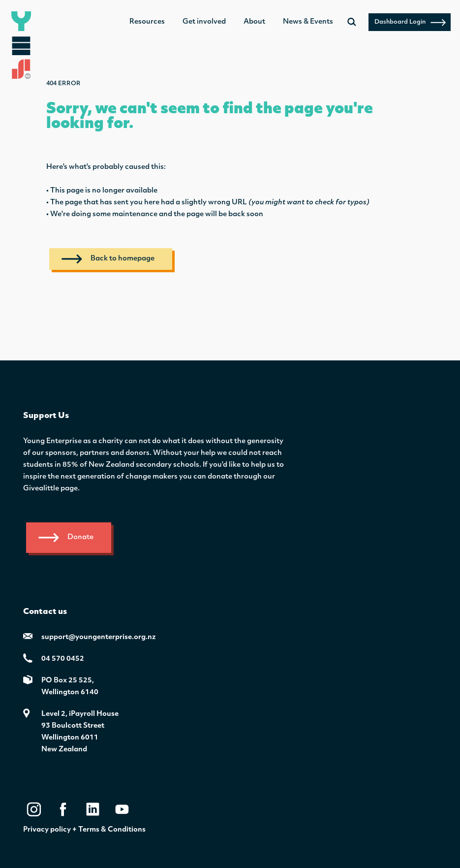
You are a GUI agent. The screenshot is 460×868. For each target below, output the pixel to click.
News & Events (308, 22)
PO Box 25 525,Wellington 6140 (70, 687)
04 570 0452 (63, 659)
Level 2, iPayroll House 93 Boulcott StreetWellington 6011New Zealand (80, 732)
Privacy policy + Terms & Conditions (84, 830)
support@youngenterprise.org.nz (99, 637)
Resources (147, 22)
